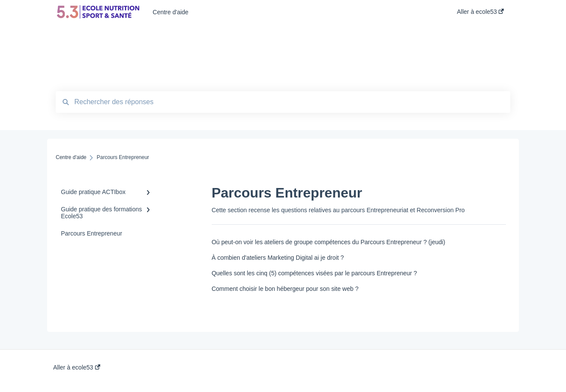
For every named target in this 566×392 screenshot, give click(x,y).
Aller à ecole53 (77, 367)
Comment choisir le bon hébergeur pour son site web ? (285, 289)
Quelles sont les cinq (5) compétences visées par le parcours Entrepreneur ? (314, 273)
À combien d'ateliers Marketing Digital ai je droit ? (278, 258)
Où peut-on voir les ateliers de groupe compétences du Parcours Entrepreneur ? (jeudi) (329, 242)
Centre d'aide (170, 12)
